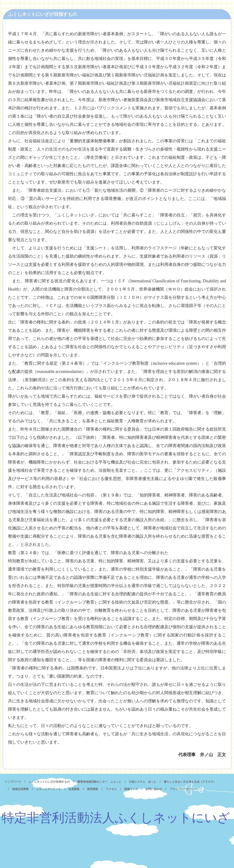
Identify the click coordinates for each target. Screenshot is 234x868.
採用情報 (93, 789)
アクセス (111, 789)
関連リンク (131, 789)
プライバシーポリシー (183, 789)
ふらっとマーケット (49, 789)
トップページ (13, 782)
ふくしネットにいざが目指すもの (49, 782)
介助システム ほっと (143, 782)
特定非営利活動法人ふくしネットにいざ (116, 818)
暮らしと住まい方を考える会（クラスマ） (190, 782)
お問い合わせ (154, 789)
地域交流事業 (20, 789)
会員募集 (74, 789)
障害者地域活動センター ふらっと (99, 782)
